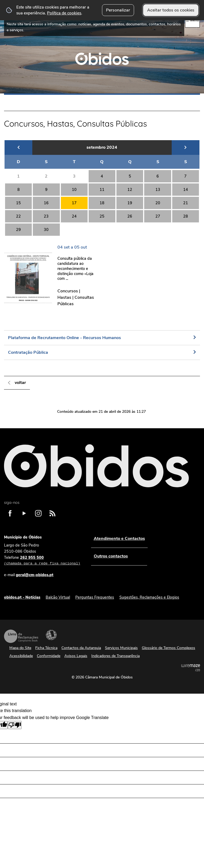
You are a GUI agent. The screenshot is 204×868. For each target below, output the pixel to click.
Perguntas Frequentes (95, 597)
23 (46, 216)
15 (18, 203)
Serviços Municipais (121, 648)
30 (46, 230)
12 (130, 190)
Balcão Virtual (58, 597)
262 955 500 (42, 561)
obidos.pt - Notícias (22, 597)
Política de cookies (64, 13)
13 (158, 190)
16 (46, 203)
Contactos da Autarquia (81, 648)
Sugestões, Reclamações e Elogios (149, 597)
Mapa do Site (20, 648)
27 (158, 216)
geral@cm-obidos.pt (35, 575)
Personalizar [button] (118, 10)
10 (74, 190)
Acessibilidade (51, 635)
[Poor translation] (15, 725)
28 (186, 216)
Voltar (20, 383)
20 (158, 203)
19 (130, 203)
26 (130, 216)
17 (74, 203)
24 (74, 216)
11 (102, 190)
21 (186, 203)
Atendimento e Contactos (119, 539)
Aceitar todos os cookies (171, 10)
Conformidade (49, 656)
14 (186, 190)
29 (18, 230)
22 (18, 216)
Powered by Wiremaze (191, 668)
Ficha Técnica (46, 648)
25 (102, 216)
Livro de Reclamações (21, 636)
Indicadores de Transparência (115, 656)
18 (102, 203)
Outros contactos (111, 556)
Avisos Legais (76, 656)
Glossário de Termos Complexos (168, 648)
